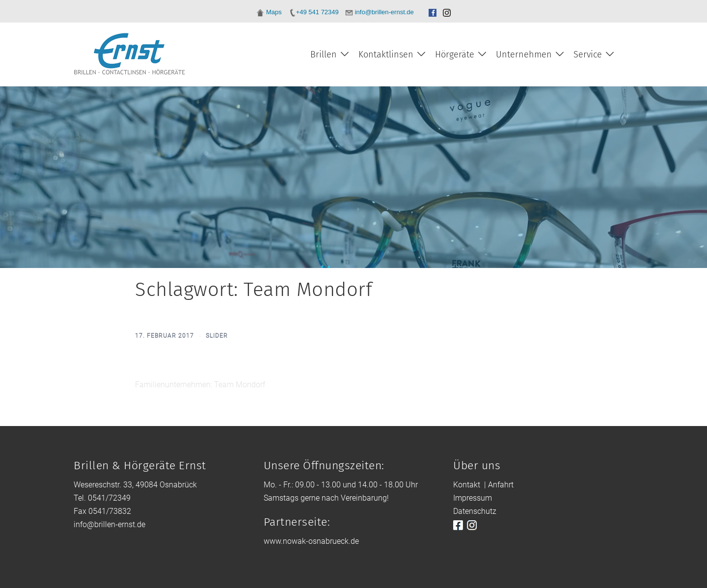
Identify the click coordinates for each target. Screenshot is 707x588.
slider (217, 336)
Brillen (324, 54)
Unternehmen (524, 54)
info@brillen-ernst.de (109, 524)
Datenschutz (475, 511)
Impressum (473, 498)
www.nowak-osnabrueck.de (311, 541)
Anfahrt (501, 485)
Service (588, 54)
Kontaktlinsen (386, 54)
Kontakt (467, 485)
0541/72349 (109, 498)
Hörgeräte (455, 54)
